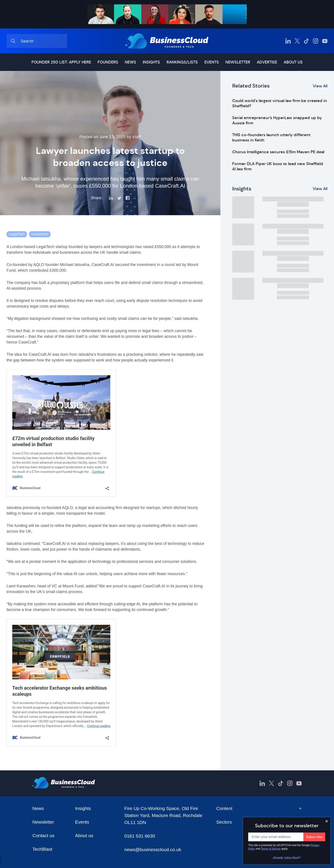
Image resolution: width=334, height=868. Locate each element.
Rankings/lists (182, 62)
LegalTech (17, 234)
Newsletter (238, 62)
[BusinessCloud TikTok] (306, 41)
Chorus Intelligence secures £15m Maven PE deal (278, 152)
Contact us (43, 835)
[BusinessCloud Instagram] (316, 41)
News (130, 62)
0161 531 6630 (140, 836)
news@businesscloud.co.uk (153, 850)
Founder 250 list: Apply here (61, 62)
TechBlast (42, 849)
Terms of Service (271, 849)
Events (212, 62)
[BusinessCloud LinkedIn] (288, 41)
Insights (151, 62)
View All (320, 86)
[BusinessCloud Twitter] (297, 41)
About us (293, 62)
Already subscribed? (287, 858)
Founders (108, 62)
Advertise (267, 62)
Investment (40, 234)
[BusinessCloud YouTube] (325, 41)
